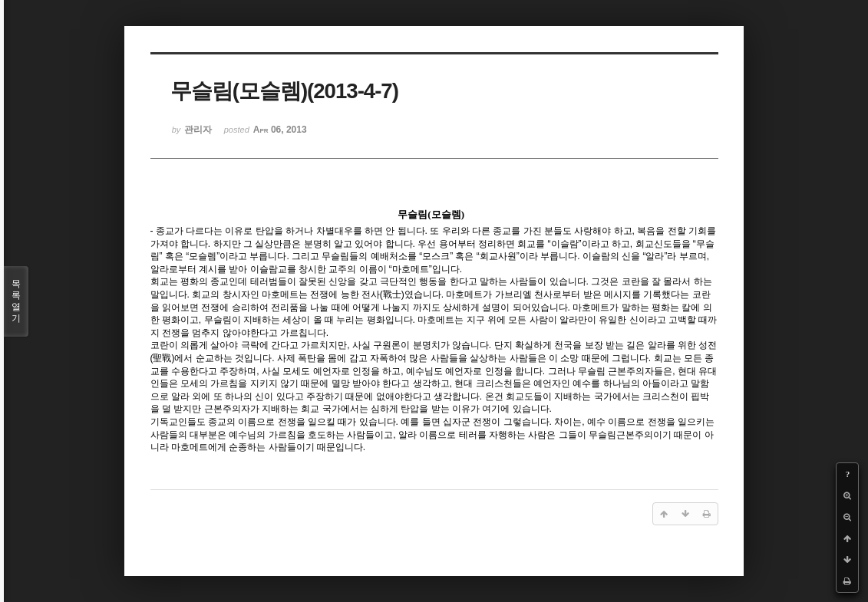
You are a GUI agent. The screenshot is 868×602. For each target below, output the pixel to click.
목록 (16, 301)
